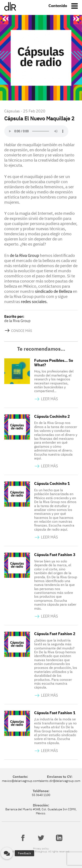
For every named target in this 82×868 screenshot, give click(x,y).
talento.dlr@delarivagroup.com (60, 781)
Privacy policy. (41, 849)
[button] (7, 853)
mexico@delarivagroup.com (20, 781)
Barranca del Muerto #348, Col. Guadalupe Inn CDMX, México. (41, 811)
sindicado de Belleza (53, 291)
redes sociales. (34, 302)
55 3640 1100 (41, 795)
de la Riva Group (24, 255)
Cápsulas (12, 111)
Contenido (58, 6)
